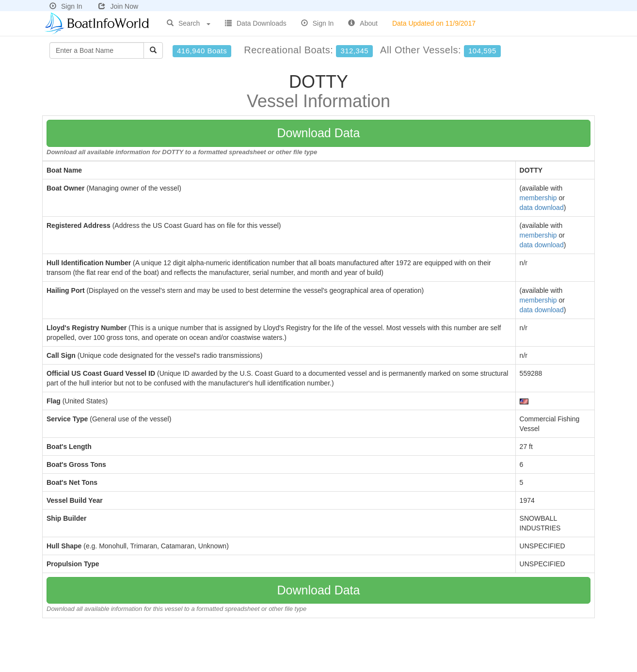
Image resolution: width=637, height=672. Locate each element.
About (363, 23)
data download (542, 208)
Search (189, 23)
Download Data (319, 133)
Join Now (118, 6)
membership (538, 198)
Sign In (66, 6)
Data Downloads (256, 23)
